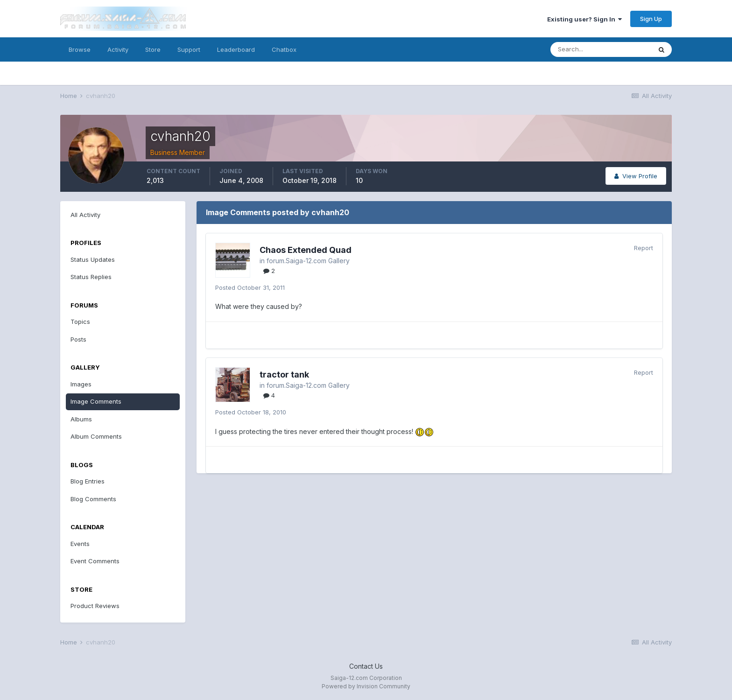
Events (80, 544)
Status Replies (91, 277)
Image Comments (96, 401)
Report (644, 248)
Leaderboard (236, 49)
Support (189, 49)
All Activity (85, 215)
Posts (78, 339)
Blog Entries (88, 481)
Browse (80, 49)
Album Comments (96, 436)
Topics (80, 322)
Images (81, 384)
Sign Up (651, 19)
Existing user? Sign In (584, 19)
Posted (250, 287)
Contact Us (366, 666)
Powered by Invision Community (366, 686)
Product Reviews (95, 606)
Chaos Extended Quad (306, 250)
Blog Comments (93, 499)
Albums (81, 419)
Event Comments (95, 561)
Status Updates (93, 259)
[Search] (601, 49)
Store (153, 49)
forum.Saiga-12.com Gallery (308, 261)
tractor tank (284, 374)
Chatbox (284, 49)
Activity (118, 49)
